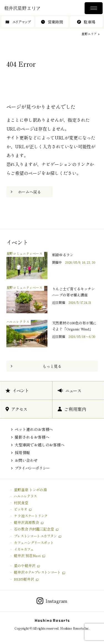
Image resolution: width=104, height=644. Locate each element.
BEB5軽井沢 (24, 579)
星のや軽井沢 (25, 566)
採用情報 (22, 452)
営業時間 (52, 22)
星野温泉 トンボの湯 (30, 490)
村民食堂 (21, 503)
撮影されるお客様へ (32, 437)
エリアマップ (18, 22)
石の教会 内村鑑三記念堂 (34, 529)
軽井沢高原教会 (26, 522)
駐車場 (86, 22)
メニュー (94, 8)
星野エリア (89, 34)
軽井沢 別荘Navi (27, 556)
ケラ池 (31, 516)
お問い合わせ (26, 460)
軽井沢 (37, 572)
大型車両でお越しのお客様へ (40, 445)
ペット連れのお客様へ (34, 429)
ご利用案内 (72, 409)
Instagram (52, 601)
